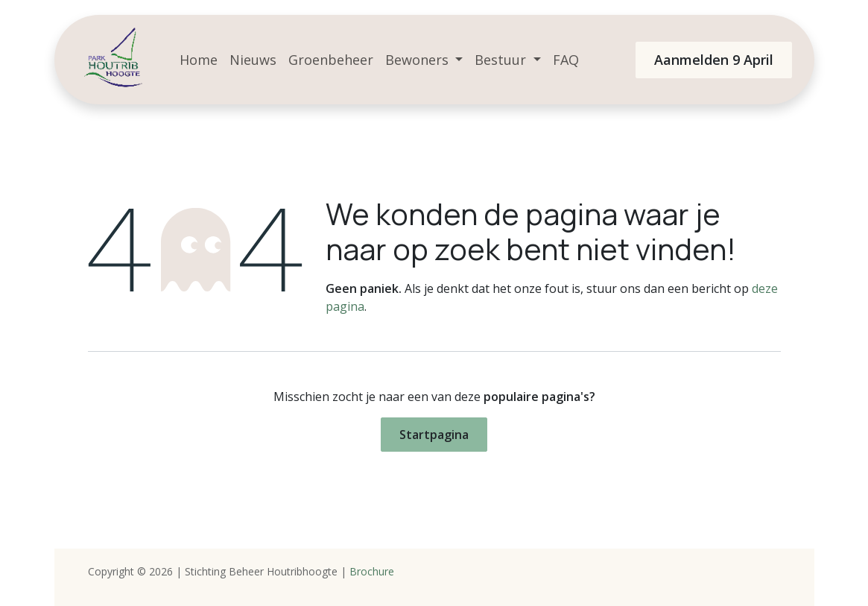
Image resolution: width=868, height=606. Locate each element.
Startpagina (434, 435)
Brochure (372, 571)
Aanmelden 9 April (714, 60)
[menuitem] (199, 60)
